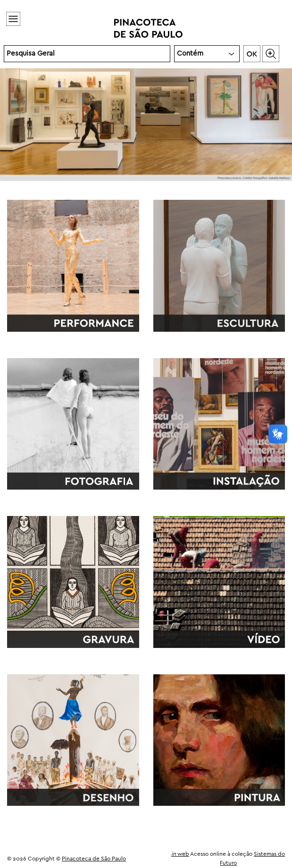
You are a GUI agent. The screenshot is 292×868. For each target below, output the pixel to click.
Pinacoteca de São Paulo (94, 859)
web (180, 854)
